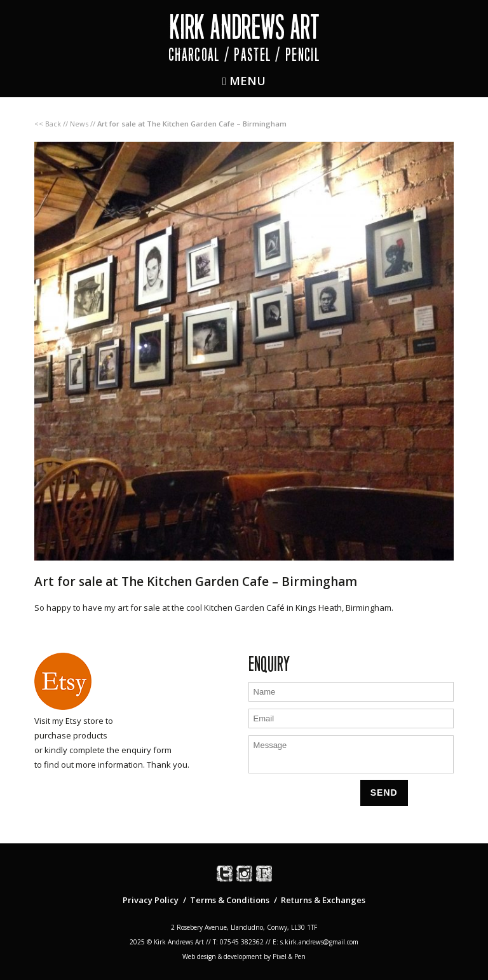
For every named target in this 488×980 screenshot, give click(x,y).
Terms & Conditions (230, 900)
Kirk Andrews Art (244, 27)
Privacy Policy (151, 900)
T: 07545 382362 (238, 942)
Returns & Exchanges (323, 900)
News (79, 124)
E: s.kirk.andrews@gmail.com (315, 942)
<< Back (48, 124)
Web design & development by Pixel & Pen (244, 956)
